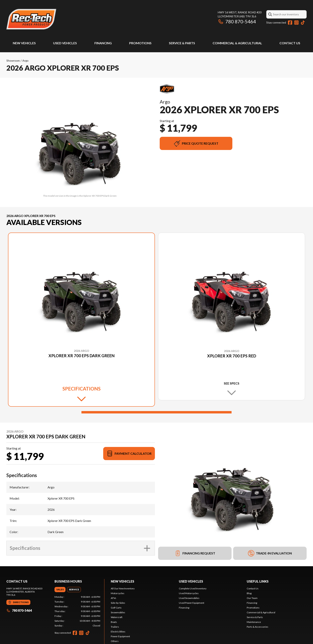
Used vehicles (191, 581)
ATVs (113, 598)
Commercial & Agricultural (237, 43)
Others (115, 641)
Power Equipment (120, 636)
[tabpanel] (77, 611)
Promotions (140, 43)
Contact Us (290, 43)
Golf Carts (116, 608)
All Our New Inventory (123, 588)
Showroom (13, 61)
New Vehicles (24, 43)
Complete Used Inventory (193, 588)
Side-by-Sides (118, 603)
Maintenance (254, 622)
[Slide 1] (156, 412)
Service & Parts (182, 43)
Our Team (252, 598)
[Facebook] (290, 23)
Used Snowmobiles (189, 598)
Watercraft (117, 617)
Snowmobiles (118, 612)
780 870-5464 (237, 21)
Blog (249, 593)
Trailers (115, 627)
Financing (103, 43)
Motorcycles (118, 593)
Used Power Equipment (192, 603)
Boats (114, 622)
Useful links (258, 581)
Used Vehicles (65, 43)
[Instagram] (296, 23)
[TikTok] (303, 23)
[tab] (60, 590)
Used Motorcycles (189, 593)
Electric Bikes (118, 632)
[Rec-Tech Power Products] (31, 19)
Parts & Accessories (258, 627)
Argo (25, 61)
